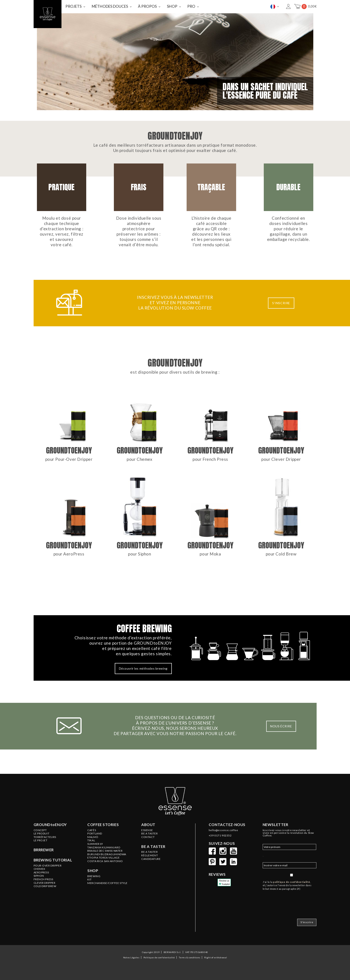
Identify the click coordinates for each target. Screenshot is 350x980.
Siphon (39, 876)
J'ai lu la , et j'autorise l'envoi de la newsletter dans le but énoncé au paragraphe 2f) (287, 886)
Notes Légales (131, 957)
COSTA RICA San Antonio (105, 861)
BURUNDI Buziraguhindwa (107, 854)
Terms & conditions (189, 957)
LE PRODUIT (42, 834)
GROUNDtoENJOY (50, 825)
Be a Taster (149, 852)
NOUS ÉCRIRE (281, 726)
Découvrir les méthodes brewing (143, 668)
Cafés (92, 830)
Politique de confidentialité (159, 957)
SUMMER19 (95, 844)
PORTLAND (95, 834)
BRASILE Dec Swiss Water (105, 851)
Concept (40, 830)
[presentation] (296, 903)
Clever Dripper (45, 883)
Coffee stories (103, 825)
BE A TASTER (149, 834)
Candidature (151, 859)
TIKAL (91, 840)
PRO (191, 6)
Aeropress (41, 872)
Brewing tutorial (53, 860)
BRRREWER (44, 850)
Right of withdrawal (216, 957)
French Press (43, 879)
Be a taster (153, 847)
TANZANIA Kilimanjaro (104, 847)
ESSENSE (147, 830)
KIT (90, 880)
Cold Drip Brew (45, 886)
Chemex (39, 869)
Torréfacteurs (45, 837)
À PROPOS (147, 6)
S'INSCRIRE (281, 303)
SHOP (172, 6)
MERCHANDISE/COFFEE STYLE (107, 883)
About (148, 825)
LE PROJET (41, 840)
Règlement (150, 855)
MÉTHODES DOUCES (110, 6)
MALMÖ (93, 837)
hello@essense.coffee (223, 830)
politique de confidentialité (292, 882)
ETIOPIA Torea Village (103, 858)
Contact (148, 837)
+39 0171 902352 (220, 836)
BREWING (94, 876)
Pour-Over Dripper (48, 866)
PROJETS (74, 6)
